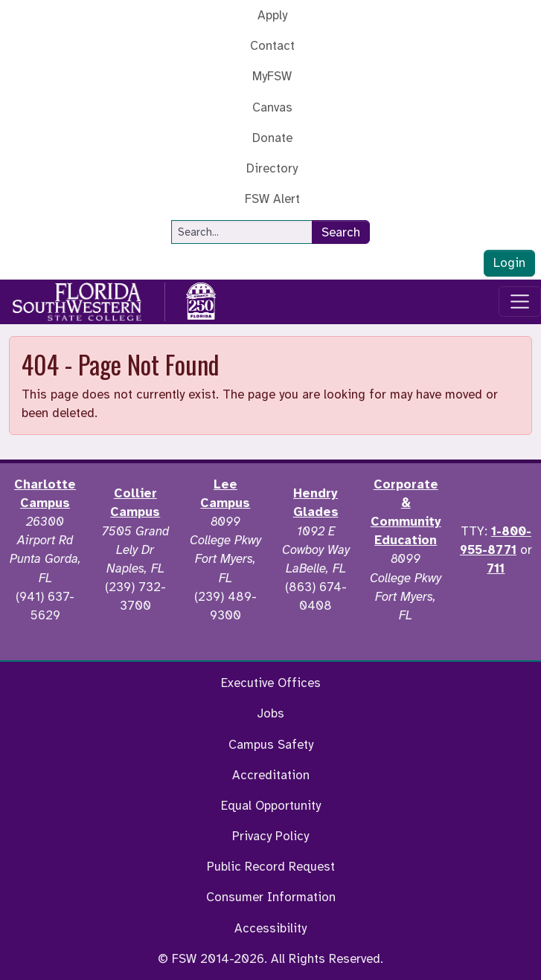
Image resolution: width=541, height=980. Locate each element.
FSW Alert (272, 199)
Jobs (270, 713)
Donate (272, 138)
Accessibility (270, 928)
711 (496, 568)
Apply (272, 15)
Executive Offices (271, 683)
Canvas (272, 107)
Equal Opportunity (271, 806)
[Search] (242, 232)
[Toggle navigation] (520, 302)
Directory (272, 168)
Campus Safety (271, 745)
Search (341, 232)
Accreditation (271, 775)
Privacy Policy (270, 836)
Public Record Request (271, 867)
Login (509, 263)
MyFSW (272, 76)
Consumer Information (271, 897)
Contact (272, 46)
